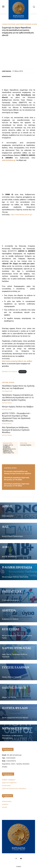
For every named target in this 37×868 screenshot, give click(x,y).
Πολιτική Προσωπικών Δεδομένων (14, 788)
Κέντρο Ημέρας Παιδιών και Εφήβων (18, 407)
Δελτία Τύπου (7, 403)
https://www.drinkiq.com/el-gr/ (22, 215)
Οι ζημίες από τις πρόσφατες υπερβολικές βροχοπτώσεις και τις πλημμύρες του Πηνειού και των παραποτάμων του (9, 449)
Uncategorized (7, 391)
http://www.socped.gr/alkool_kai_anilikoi (17, 361)
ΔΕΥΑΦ (4, 807)
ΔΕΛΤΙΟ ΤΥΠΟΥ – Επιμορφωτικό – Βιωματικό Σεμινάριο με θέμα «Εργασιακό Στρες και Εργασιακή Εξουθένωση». (16, 417)
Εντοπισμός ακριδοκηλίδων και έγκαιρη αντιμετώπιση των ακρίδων (18, 472)
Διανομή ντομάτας (26, 445)
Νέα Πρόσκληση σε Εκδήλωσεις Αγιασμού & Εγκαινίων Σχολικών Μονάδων (16, 430)
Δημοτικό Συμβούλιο (9, 783)
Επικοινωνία (8, 749)
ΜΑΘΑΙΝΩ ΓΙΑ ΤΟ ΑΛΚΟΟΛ (10, 372)
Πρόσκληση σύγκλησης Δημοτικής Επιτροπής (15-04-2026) (17, 485)
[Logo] (18, 836)
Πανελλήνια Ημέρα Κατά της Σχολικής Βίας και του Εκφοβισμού (18, 387)
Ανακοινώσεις (7, 424)
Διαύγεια (5, 804)
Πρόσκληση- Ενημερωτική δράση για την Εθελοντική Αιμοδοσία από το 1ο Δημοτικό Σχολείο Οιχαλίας (18, 397)
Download (22, 372)
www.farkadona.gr (9, 160)
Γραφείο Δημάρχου (9, 780)
